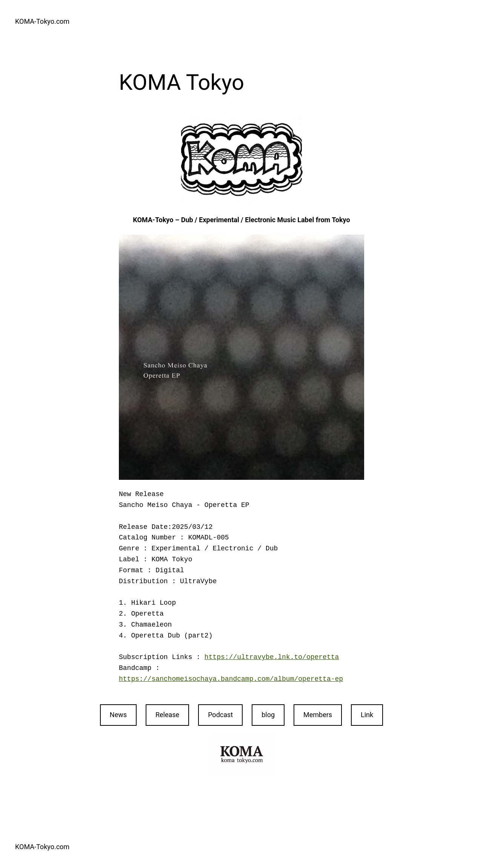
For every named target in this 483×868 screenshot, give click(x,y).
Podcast (220, 715)
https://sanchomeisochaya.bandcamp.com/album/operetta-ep (231, 679)
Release (167, 715)
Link (367, 715)
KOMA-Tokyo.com (42, 21)
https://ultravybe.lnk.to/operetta (272, 657)
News (118, 715)
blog (268, 715)
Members (318, 715)
